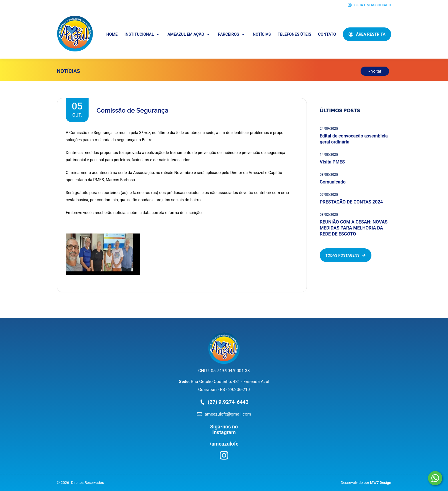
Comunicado (333, 182)
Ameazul (92, 20)
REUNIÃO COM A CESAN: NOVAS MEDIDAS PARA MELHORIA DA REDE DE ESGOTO (354, 228)
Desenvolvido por (366, 483)
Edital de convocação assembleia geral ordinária (354, 139)
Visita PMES (332, 162)
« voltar (375, 71)
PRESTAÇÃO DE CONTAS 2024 (351, 202)
